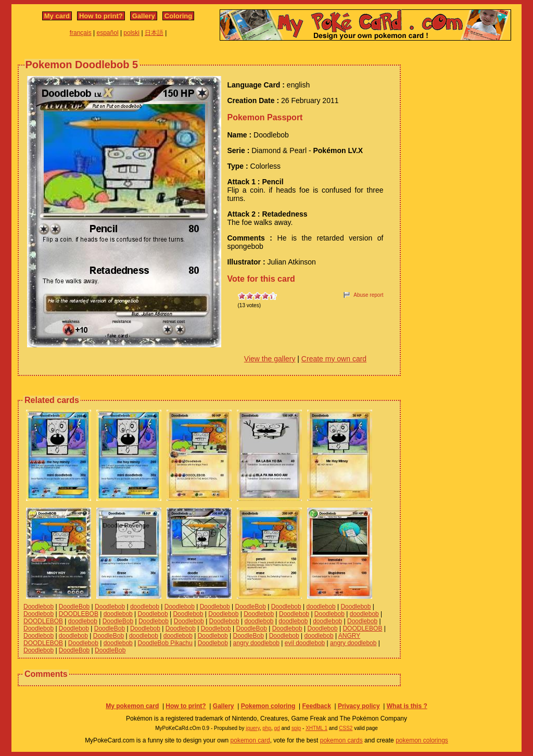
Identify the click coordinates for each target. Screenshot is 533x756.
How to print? (101, 16)
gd (277, 728)
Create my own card (334, 359)
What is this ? (407, 706)
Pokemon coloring (268, 706)
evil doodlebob (305, 643)
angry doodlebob (256, 643)
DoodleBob (74, 607)
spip (296, 728)
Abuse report (368, 295)
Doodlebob (39, 607)
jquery (253, 728)
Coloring (178, 16)
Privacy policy (359, 706)
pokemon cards (341, 740)
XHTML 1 (316, 728)
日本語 (154, 33)
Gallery (144, 16)
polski (131, 33)
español (108, 33)
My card (57, 16)
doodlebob (145, 607)
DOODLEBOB (79, 614)
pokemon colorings (422, 740)
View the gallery (270, 359)
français (81, 33)
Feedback (316, 706)
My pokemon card (132, 706)
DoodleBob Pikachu (165, 643)
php (267, 728)
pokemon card (250, 740)
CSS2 (346, 728)
